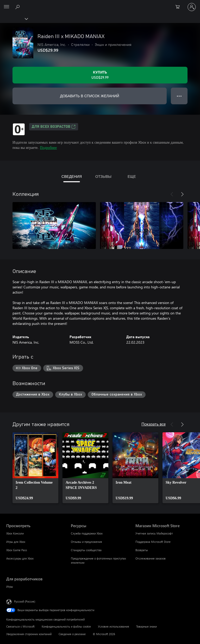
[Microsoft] (100, 4)
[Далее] (182, 194)
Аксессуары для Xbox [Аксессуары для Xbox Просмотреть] (20, 558)
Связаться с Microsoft (20, 626)
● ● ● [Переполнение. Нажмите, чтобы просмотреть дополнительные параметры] (179, 96)
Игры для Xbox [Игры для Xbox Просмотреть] (16, 542)
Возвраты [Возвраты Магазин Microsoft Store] (142, 550)
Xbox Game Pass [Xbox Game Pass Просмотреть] (17, 550)
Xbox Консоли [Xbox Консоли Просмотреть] (15, 533)
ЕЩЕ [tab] (132, 176)
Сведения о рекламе (72, 634)
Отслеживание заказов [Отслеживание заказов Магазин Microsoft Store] (151, 558)
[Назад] (172, 194)
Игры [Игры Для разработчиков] (10, 587)
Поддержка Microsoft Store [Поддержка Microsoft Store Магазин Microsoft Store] (153, 542)
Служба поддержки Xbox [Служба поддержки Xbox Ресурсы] (87, 533)
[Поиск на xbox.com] (18, 7)
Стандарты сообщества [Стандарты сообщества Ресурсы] (86, 550)
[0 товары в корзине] (179, 7)
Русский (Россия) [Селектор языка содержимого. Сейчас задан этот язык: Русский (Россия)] (25, 601)
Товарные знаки (146, 626)
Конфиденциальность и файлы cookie (66, 626)
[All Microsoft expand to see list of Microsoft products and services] (7, 7)
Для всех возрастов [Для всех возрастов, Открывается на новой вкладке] (54, 127)
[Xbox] (14, 19)
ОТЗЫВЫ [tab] (103, 176)
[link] (35, 468)
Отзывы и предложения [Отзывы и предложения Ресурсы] (86, 542)
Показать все (154, 424)
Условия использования (114, 626)
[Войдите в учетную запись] (192, 7)
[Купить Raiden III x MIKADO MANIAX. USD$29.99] (100, 75)
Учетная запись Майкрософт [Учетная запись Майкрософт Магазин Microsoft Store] (154, 533)
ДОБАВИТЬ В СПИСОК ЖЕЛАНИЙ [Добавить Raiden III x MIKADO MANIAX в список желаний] (89, 96)
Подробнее (48, 147)
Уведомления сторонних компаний (29, 634)
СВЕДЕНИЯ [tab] (72, 176)
